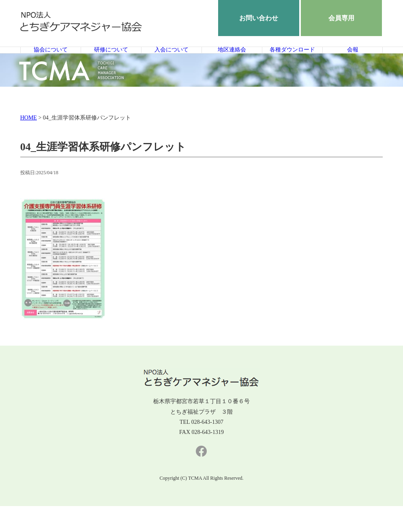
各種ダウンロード (292, 63)
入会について (171, 63)
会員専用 (341, 18)
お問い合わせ (259, 18)
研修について (111, 63)
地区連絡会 (232, 63)
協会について (51, 63)
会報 (353, 63)
